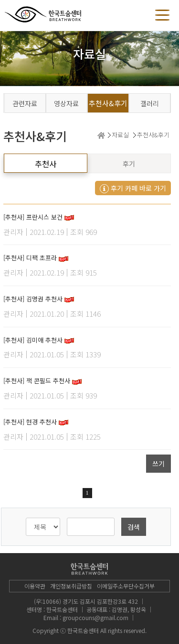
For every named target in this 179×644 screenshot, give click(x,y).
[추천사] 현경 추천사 (30, 422)
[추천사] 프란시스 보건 (33, 217)
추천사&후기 (108, 103)
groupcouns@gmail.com (95, 617)
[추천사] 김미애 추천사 (33, 340)
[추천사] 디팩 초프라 (30, 258)
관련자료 (25, 103)
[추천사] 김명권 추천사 (33, 299)
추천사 (46, 164)
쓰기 (158, 464)
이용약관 (35, 586)
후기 (129, 164)
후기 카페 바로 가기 (133, 188)
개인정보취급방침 (71, 586)
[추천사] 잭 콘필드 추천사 (37, 381)
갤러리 (150, 103)
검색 (134, 527)
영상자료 (66, 103)
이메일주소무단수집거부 (126, 586)
